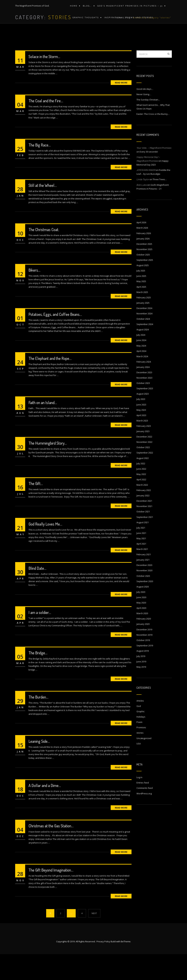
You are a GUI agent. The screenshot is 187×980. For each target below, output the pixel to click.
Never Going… (144, 120)
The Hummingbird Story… (48, 469)
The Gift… (36, 509)
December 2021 (144, 527)
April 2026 (141, 248)
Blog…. (87, 7)
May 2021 (141, 564)
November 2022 (144, 468)
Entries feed (143, 808)
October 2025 (143, 280)
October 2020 (143, 602)
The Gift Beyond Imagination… (51, 896)
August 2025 (143, 291)
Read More (121, 108)
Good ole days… (145, 115)
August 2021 (143, 548)
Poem (139, 748)
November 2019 (144, 661)
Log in (139, 803)
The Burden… (38, 723)
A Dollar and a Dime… (45, 811)
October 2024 (143, 345)
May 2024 (141, 372)
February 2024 (144, 388)
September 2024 (145, 350)
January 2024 (143, 393)
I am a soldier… (40, 638)
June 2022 (141, 495)
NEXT (94, 939)
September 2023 (145, 414)
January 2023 (143, 457)
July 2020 (141, 618)
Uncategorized (144, 764)
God (139, 732)
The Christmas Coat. (44, 255)
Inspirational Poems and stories (127, 21)
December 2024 (144, 334)
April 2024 (141, 377)
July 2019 (141, 682)
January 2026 (143, 264)
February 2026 (144, 259)
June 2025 (141, 302)
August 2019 (143, 677)
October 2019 (143, 666)
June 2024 (141, 366)
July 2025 (141, 296)
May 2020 (141, 628)
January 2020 (143, 650)
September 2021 (145, 543)
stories (140, 759)
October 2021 (143, 537)
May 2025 (141, 307)
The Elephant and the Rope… (50, 384)
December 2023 (144, 398)
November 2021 (144, 532)
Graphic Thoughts (85, 21)
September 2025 (145, 286)
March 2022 (142, 511)
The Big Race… (40, 171)
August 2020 (143, 612)
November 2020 (144, 596)
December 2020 (144, 591)
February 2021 (144, 580)
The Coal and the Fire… (46, 127)
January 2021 (143, 586)
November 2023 (144, 404)
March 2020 (142, 639)
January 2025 (143, 329)
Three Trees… (160, 205)
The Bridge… (38, 679)
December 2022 (144, 462)
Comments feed (145, 814)
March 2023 (142, 446)
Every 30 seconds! (149, 178)
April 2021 (141, 570)
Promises (141, 753)
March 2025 (142, 318)
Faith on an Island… (43, 428)
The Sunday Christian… (148, 125)
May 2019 (141, 693)
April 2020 (141, 634)
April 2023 (141, 441)
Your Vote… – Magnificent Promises (154, 174)
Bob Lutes (142, 211)
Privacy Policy (103, 967)
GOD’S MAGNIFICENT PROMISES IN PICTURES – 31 (128, 7)
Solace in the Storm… (44, 82)
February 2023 (144, 452)
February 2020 (144, 644)
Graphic (140, 737)
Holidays (141, 743)
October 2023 (143, 409)
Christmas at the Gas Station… (51, 852)
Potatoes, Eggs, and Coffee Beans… (55, 340)
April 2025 (141, 313)
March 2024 (142, 382)
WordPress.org (144, 819)
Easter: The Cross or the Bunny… (153, 140)
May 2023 (141, 436)
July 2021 (141, 554)
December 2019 (144, 655)
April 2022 (141, 505)
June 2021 (141, 559)
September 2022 (145, 478)
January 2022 (143, 521)
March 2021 (142, 575)
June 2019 (141, 687)
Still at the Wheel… (43, 211)
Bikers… (34, 296)
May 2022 (141, 500)
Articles (140, 727)
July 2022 (141, 489)
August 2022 (143, 484)
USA (139, 769)
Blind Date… (37, 594)
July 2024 (141, 361)
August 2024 (143, 355)
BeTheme (126, 967)
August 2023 (143, 420)
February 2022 (144, 516)
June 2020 (141, 623)
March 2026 (142, 254)
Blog (128, 46)
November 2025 (144, 275)
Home (74, 7)
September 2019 (145, 671)
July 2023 (141, 425)
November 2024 (144, 339)
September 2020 (145, 607)
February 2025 (144, 323)
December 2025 (144, 270)
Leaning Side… (39, 767)
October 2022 (143, 473)
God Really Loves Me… (45, 550)
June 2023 (141, 430)
